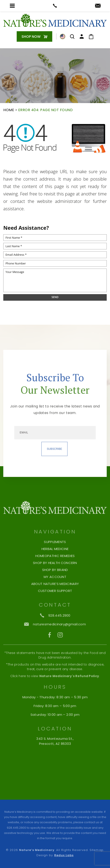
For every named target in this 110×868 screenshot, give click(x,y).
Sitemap (96, 850)
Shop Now (31, 37)
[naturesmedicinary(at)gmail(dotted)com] (98, 6)
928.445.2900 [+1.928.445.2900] (16, 828)
